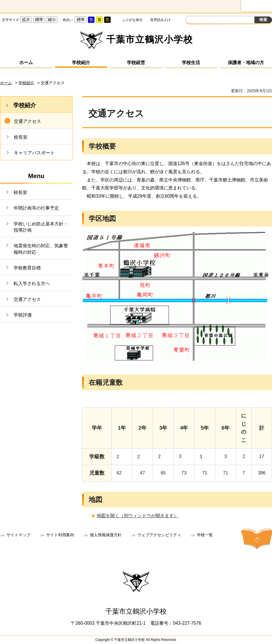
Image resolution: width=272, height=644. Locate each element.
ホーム (26, 63)
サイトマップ (18, 535)
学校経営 (136, 63)
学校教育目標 (27, 268)
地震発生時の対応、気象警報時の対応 (41, 249)
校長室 (21, 137)
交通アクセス (27, 121)
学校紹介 (81, 63)
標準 (39, 20)
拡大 (26, 20)
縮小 (52, 20)
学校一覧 (205, 535)
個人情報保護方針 (106, 535)
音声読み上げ (160, 20)
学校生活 (191, 63)
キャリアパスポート (34, 153)
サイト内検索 (190, 20)
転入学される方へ (32, 283)
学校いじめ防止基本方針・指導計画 (41, 227)
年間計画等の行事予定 (36, 208)
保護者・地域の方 (246, 63)
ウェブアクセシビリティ (159, 535)
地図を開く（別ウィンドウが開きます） (137, 516)
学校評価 (23, 315)
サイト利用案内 (60, 535)
